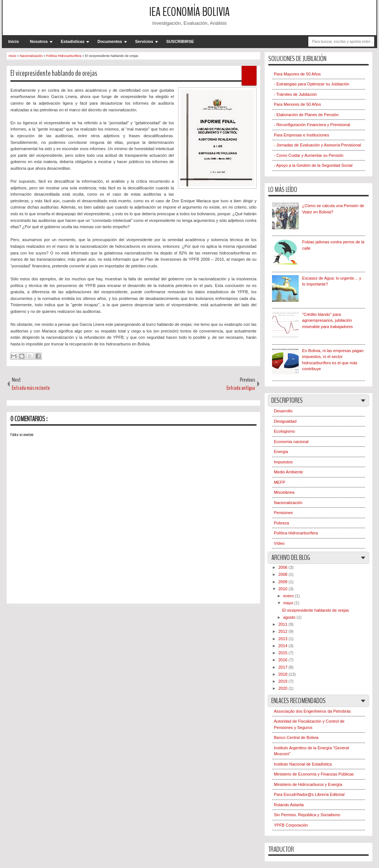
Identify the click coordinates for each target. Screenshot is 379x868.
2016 (284, 660)
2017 (284, 667)
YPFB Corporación (291, 825)
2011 (284, 624)
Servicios (144, 41)
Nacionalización (288, 503)
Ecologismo (284, 431)
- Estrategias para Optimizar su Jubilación (312, 84)
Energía (281, 452)
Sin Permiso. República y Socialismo (307, 815)
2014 (284, 646)
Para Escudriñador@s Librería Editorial (309, 794)
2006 (284, 567)
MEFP (280, 482)
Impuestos (283, 462)
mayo (289, 603)
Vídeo (279, 543)
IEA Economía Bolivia (189, 12)
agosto (290, 617)
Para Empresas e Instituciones (301, 135)
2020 (284, 688)
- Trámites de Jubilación (295, 94)
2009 (284, 582)
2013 (284, 639)
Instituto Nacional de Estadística (303, 764)
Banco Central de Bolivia (296, 737)
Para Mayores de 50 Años (297, 74)
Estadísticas (73, 41)
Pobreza (281, 523)
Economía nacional (291, 442)
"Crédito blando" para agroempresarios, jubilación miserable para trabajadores (327, 320)
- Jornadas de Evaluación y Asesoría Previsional (317, 145)
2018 (284, 674)
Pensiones (283, 513)
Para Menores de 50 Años (297, 104)
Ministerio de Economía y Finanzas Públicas (314, 774)
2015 (284, 653)
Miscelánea (284, 492)
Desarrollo (283, 411)
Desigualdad (285, 421)
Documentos (110, 41)
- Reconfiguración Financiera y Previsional (312, 125)
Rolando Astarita (289, 805)
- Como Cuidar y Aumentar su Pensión (309, 155)
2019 (284, 681)
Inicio (14, 41)
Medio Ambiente (289, 472)
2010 (284, 589)
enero (289, 596)
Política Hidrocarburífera (296, 533)
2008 (284, 574)
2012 (284, 631)
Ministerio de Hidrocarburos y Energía (308, 784)
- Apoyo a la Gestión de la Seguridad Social (313, 165)
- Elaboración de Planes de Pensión (306, 115)
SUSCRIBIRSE (180, 41)
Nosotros (39, 41)
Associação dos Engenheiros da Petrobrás (312, 711)
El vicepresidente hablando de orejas (54, 73)
